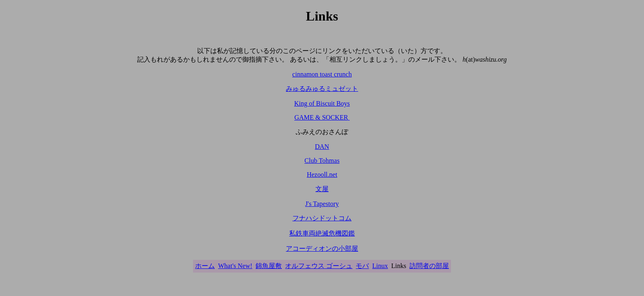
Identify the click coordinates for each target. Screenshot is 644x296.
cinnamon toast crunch (322, 74)
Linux (380, 266)
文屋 (322, 189)
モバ (362, 266)
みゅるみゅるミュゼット (322, 89)
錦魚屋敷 (269, 266)
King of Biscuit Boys (322, 103)
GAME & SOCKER (322, 117)
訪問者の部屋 (429, 266)
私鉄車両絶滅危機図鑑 (322, 233)
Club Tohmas (322, 161)
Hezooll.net (322, 175)
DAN (322, 147)
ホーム (205, 266)
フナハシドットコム (322, 218)
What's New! (235, 266)
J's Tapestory (322, 204)
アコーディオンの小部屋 (322, 249)
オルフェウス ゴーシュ (319, 266)
